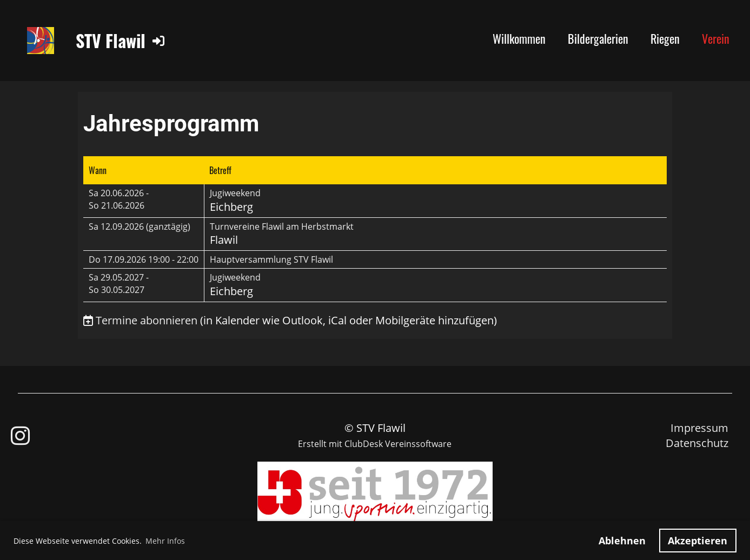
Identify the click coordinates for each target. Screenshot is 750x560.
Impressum (699, 428)
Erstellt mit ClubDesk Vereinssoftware (375, 444)
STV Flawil (111, 41)
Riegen (665, 38)
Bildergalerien (598, 38)
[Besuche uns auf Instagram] (20, 435)
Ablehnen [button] (622, 541)
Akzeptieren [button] (698, 541)
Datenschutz (697, 443)
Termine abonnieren (147, 320)
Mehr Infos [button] (165, 541)
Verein (716, 38)
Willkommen (519, 38)
